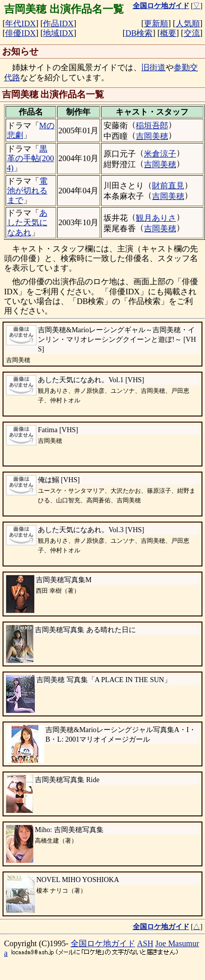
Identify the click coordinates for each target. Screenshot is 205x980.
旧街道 (153, 67)
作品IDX (58, 23)
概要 (168, 33)
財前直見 (168, 186)
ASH (145, 943)
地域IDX (58, 33)
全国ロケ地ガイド (103, 943)
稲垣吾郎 (152, 125)
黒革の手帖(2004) (31, 158)
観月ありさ (156, 218)
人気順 (188, 23)
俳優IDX (20, 33)
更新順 (156, 23)
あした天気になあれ (27, 222)
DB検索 (139, 33)
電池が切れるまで (27, 191)
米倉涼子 (160, 154)
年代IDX (20, 23)
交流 (192, 33)
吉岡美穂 (152, 136)
